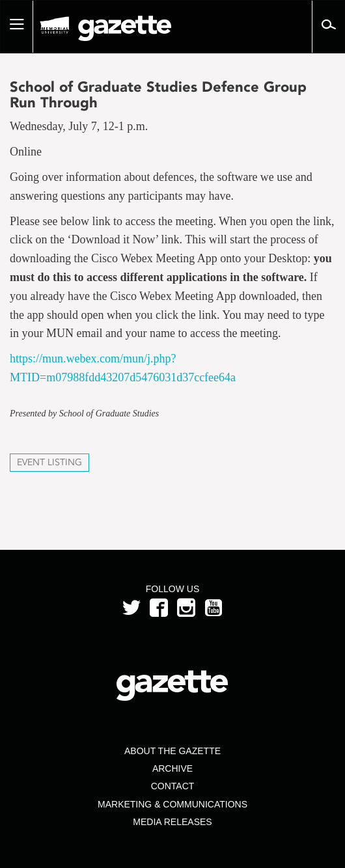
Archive (172, 768)
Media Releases (172, 822)
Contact (173, 786)
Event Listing (49, 462)
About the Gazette (172, 751)
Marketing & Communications (172, 804)
